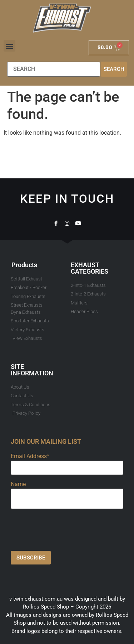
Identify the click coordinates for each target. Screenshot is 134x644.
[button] (9, 46)
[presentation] (65, 528)
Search (114, 69)
